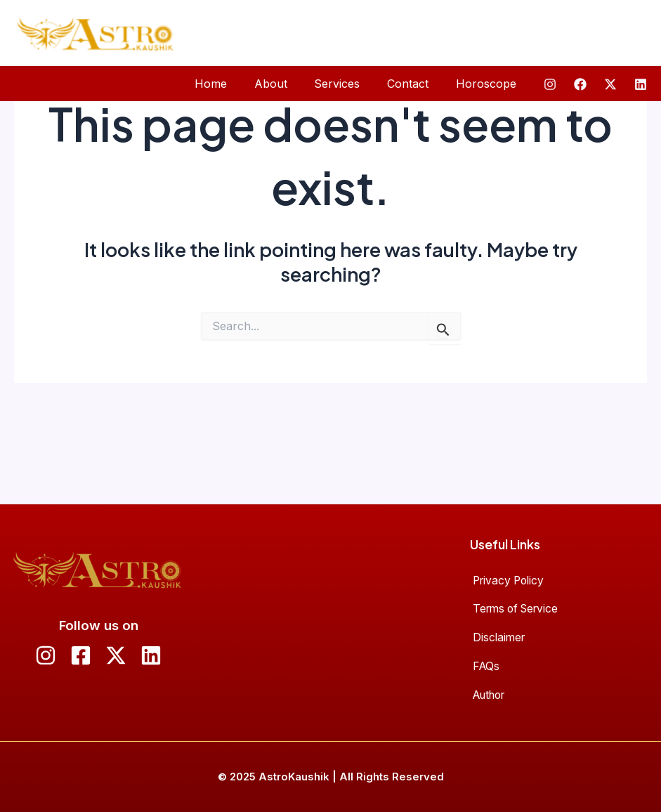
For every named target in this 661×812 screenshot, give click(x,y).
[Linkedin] (641, 84)
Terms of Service (517, 595)
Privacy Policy (509, 563)
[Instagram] (550, 84)
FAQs (485, 660)
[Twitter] (610, 84)
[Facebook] (580, 84)
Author (490, 693)
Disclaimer (499, 628)
